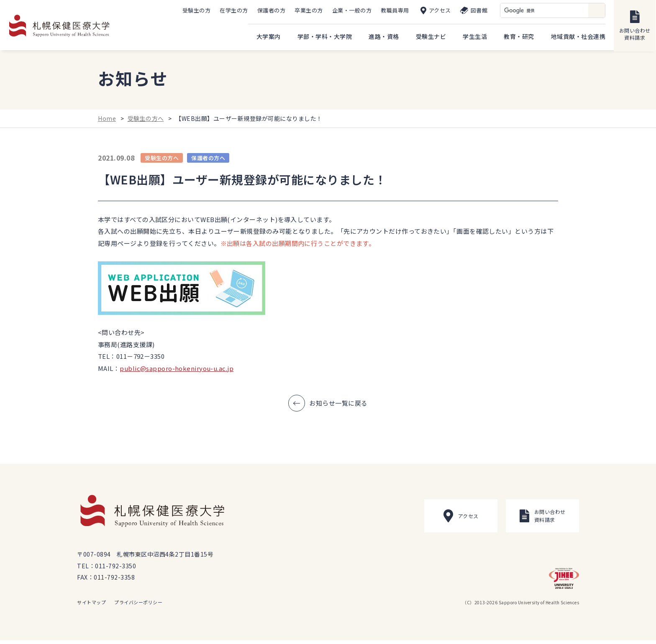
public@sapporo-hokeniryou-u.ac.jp (177, 372)
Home (107, 122)
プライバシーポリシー (138, 606)
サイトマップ (91, 606)
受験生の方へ (146, 122)
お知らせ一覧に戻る (338, 406)
